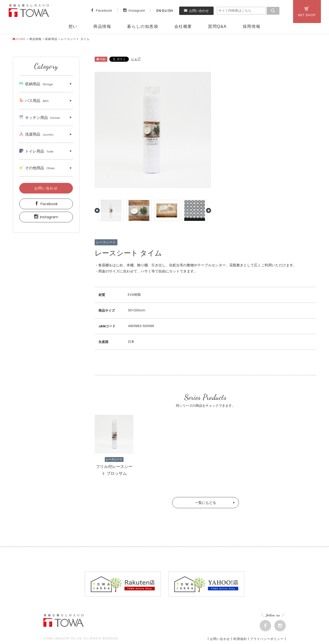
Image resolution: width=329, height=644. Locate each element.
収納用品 (51, 39)
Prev (97, 210)
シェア (136, 59)
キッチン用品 (40, 117)
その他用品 (37, 168)
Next (209, 210)
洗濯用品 (36, 134)
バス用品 (34, 101)
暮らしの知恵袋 (143, 26)
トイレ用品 (36, 151)
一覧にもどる (205, 503)
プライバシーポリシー (267, 639)
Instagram (134, 10)
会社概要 (183, 26)
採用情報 (252, 26)
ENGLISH (165, 11)
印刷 (101, 59)
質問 (217, 26)
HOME (19, 39)
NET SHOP (307, 12)
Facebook (101, 10)
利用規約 (240, 639)
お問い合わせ (196, 11)
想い (73, 26)
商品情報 (102, 26)
